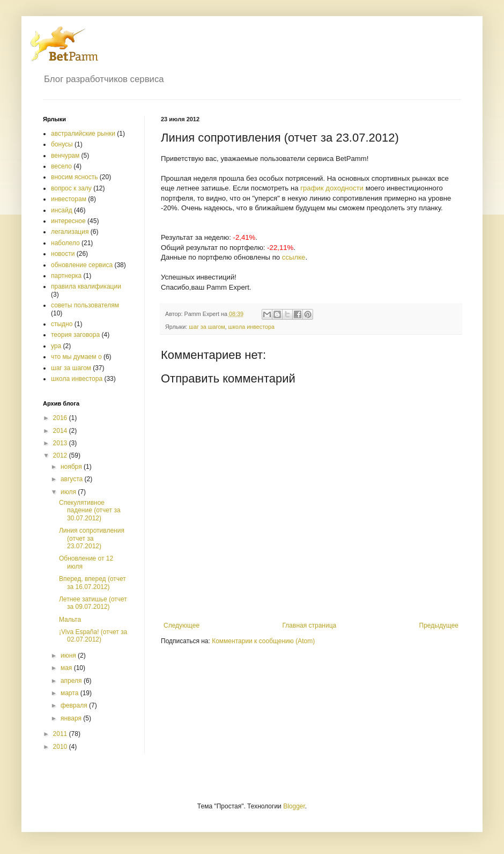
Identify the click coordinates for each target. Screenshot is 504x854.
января (72, 718)
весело (61, 166)
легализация (70, 232)
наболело (65, 243)
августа (73, 479)
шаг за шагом (207, 327)
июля (69, 492)
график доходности (332, 188)
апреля (72, 681)
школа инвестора (251, 327)
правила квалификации (86, 286)
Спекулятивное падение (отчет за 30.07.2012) (90, 510)
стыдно (62, 324)
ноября (72, 467)
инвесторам (69, 199)
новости (63, 254)
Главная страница (310, 625)
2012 (61, 455)
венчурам (65, 156)
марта (71, 693)
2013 (61, 443)
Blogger (294, 806)
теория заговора (75, 335)
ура (56, 346)
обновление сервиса (82, 265)
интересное (68, 221)
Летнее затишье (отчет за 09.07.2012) (93, 603)
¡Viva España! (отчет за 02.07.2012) (93, 636)
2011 (61, 734)
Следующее (181, 625)
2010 (61, 747)
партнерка (66, 276)
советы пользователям (85, 305)
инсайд (62, 210)
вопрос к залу (71, 188)
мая (67, 668)
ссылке (294, 257)
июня (69, 656)
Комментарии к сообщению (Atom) (263, 641)
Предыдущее (439, 625)
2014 (61, 431)
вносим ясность (75, 177)
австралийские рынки (83, 134)
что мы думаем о (76, 357)
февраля (75, 705)
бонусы (62, 144)
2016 (61, 418)
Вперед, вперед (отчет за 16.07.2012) (92, 583)
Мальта (70, 620)
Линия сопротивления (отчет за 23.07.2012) (92, 538)
